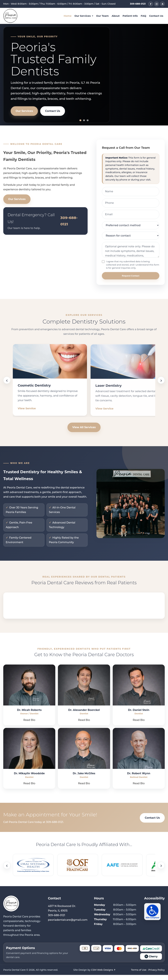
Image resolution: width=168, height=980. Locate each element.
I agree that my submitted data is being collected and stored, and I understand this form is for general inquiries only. (128, 265)
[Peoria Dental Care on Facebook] (151, 4)
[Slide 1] (80, 120)
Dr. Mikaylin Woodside (29, 779)
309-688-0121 (138, 4)
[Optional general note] (131, 250)
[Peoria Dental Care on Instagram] (157, 4)
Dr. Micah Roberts (29, 715)
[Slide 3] (88, 120)
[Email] (131, 215)
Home (68, 16)
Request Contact (131, 276)
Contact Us (156, 16)
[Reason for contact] (131, 236)
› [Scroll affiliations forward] (161, 870)
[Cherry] (151, 961)
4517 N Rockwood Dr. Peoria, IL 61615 (62, 913)
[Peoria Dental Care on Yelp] (162, 4)
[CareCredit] (151, 953)
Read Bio (29, 725)
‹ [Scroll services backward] (7, 383)
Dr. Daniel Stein (139, 715)
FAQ (143, 16)
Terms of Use (139, 975)
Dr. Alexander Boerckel (84, 715)
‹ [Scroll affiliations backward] (7, 870)
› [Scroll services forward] (161, 383)
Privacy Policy (157, 975)
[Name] (131, 192)
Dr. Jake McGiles (84, 779)
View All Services (84, 432)
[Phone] (131, 204)
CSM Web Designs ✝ (103, 975)
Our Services (83, 16)
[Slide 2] (84, 120)
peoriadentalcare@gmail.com (68, 925)
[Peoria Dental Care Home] (10, 16)
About (116, 16)
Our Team (102, 16)
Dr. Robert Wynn (139, 779)
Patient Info (130, 16)
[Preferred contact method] (131, 226)
